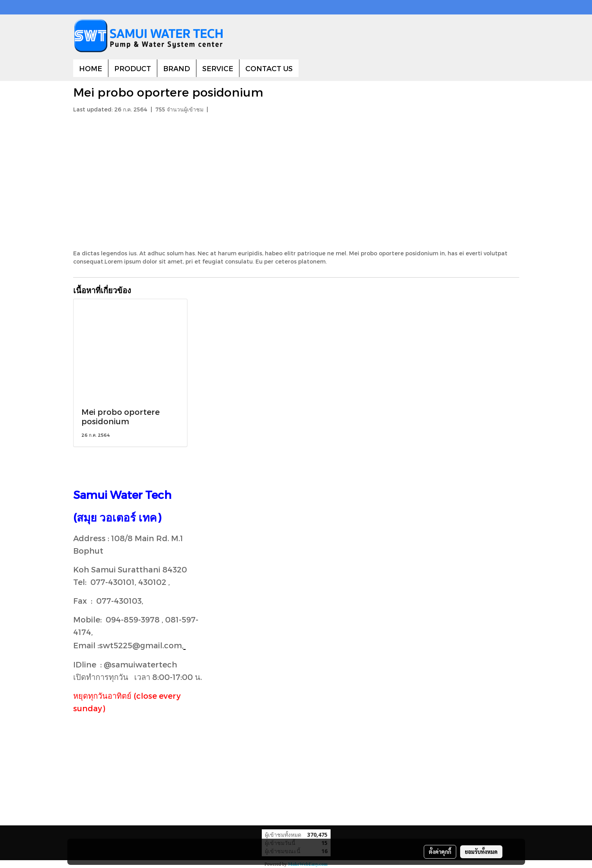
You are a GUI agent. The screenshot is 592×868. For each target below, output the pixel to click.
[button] (306, 68)
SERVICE (218, 68)
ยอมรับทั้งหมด (481, 852)
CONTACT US (269, 68)
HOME (91, 68)
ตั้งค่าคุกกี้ (440, 852)
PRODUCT (133, 68)
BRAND (177, 68)
